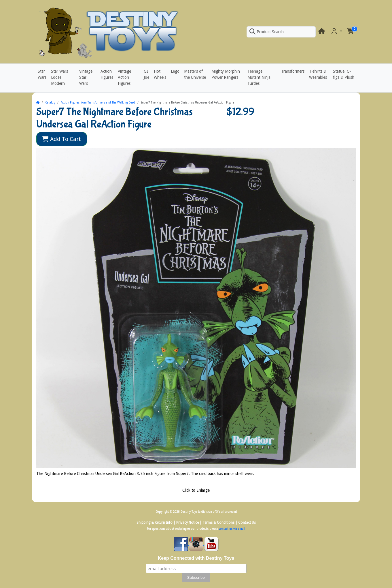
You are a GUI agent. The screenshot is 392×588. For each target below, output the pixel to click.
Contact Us (247, 523)
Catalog (50, 103)
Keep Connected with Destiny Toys (196, 558)
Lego (175, 71)
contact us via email (232, 529)
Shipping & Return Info (155, 523)
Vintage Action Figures (124, 77)
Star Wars (42, 74)
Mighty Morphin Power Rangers (226, 74)
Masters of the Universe (195, 74)
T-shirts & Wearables (318, 74)
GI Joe (146, 74)
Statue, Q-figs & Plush (344, 74)
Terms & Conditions (218, 523)
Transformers (293, 71)
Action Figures (107, 74)
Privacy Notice (188, 523)
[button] (336, 32)
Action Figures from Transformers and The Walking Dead (98, 103)
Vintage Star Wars (86, 77)
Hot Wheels (160, 74)
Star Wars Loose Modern (59, 77)
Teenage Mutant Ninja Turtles (259, 77)
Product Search (266, 32)
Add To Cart (61, 139)
